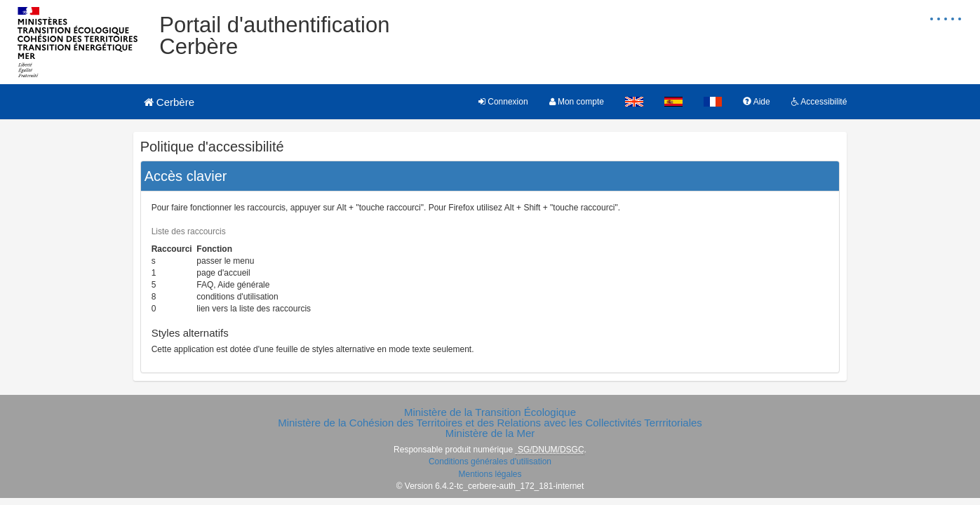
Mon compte (577, 102)
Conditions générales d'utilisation (490, 462)
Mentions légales (490, 474)
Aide (757, 102)
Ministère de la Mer (490, 433)
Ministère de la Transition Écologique (490, 412)
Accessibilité (819, 102)
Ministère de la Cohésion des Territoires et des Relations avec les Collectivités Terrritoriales (490, 423)
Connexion (503, 102)
